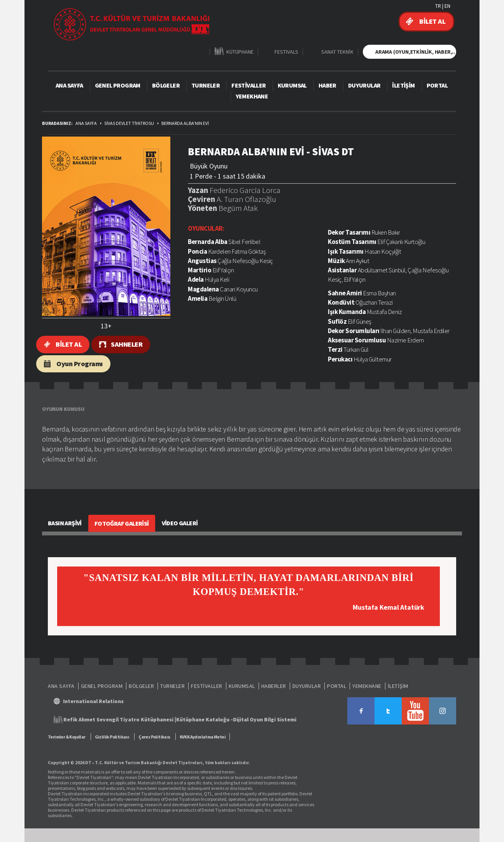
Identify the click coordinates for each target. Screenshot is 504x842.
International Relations (93, 701)
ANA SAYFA (69, 85)
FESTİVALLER (248, 85)
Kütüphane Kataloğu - (205, 719)
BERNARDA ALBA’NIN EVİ (185, 123)
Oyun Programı (80, 364)
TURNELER (206, 85)
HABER (327, 85)
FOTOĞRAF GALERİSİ (122, 523)
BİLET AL (432, 21)
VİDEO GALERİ (180, 523)
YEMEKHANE (252, 96)
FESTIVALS (286, 52)
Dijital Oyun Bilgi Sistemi (265, 719)
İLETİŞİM (403, 85)
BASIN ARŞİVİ (65, 523)
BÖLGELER (166, 85)
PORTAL (437, 85)
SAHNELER (127, 344)
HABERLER (274, 686)
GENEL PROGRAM (118, 85)
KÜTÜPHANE (240, 52)
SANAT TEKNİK (337, 52)
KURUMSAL (292, 85)
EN (447, 6)
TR (438, 6)
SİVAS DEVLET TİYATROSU (129, 123)
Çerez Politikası (154, 737)
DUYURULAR (364, 85)
